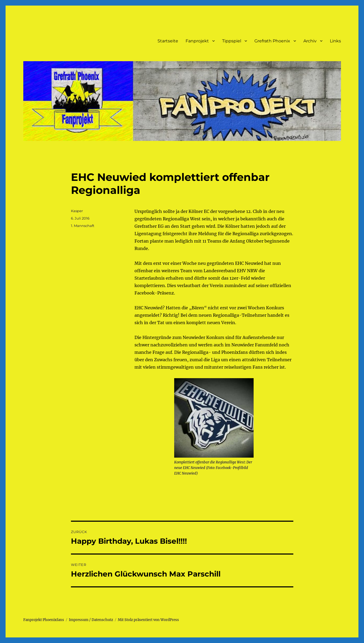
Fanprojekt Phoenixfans (44, 620)
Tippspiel (232, 41)
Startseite (168, 41)
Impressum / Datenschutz (91, 620)
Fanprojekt (197, 41)
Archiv (310, 41)
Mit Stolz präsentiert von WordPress (148, 620)
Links (335, 41)
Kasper (77, 211)
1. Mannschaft (83, 226)
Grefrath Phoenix (272, 41)
